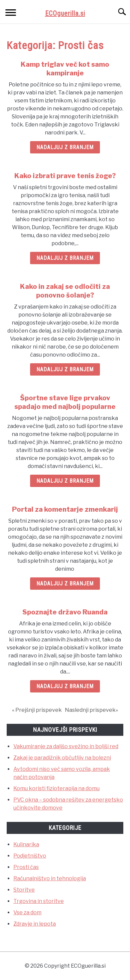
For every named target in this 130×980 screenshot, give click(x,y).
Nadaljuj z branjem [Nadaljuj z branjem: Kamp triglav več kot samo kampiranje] (65, 147)
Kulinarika (26, 844)
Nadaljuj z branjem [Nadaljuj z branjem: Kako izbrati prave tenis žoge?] (65, 258)
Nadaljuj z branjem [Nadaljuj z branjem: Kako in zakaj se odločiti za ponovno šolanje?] (65, 369)
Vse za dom (27, 912)
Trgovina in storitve (39, 901)
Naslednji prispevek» (91, 710)
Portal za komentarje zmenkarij (65, 509)
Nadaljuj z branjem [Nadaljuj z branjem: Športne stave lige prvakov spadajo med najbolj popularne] (65, 481)
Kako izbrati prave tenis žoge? (65, 176)
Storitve (24, 890)
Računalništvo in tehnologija (50, 878)
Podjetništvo (30, 856)
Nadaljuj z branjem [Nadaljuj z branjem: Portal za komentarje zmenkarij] (65, 584)
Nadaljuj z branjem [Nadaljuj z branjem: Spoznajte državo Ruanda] (65, 686)
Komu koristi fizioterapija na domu (56, 788)
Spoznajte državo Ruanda (65, 612)
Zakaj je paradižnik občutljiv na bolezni (62, 758)
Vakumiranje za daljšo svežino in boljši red (66, 746)
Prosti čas (26, 867)
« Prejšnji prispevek (37, 710)
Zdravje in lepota (35, 924)
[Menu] (11, 14)
